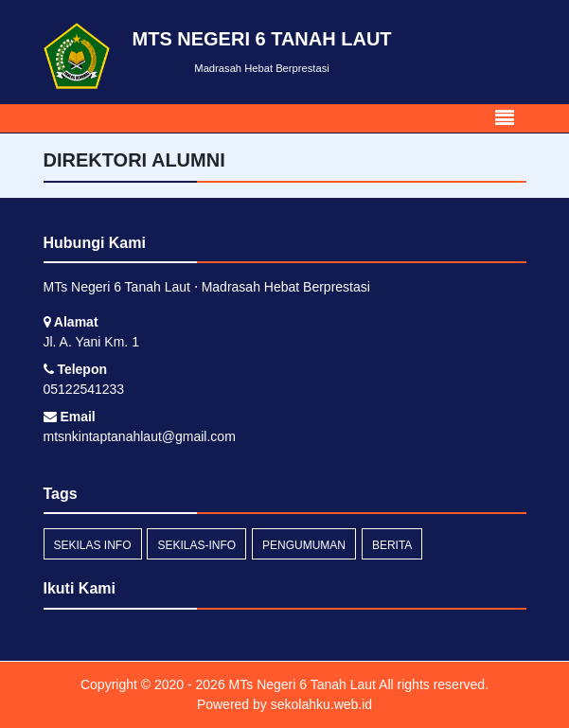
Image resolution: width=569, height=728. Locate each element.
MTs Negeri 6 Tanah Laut (301, 684)
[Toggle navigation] (505, 118)
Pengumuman (304, 545)
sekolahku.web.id (321, 704)
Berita (392, 545)
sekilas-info (196, 545)
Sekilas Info (93, 545)
